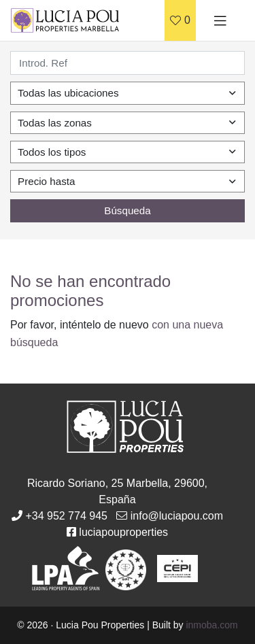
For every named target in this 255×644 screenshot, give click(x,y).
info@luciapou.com (177, 516)
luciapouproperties (123, 532)
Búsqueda (127, 210)
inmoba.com (211, 625)
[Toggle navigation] (220, 20)
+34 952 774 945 (66, 516)
